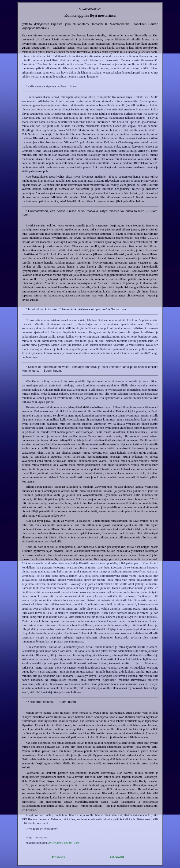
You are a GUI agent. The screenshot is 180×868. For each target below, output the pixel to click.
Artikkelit (117, 857)
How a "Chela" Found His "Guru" (64, 843)
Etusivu (58, 857)
